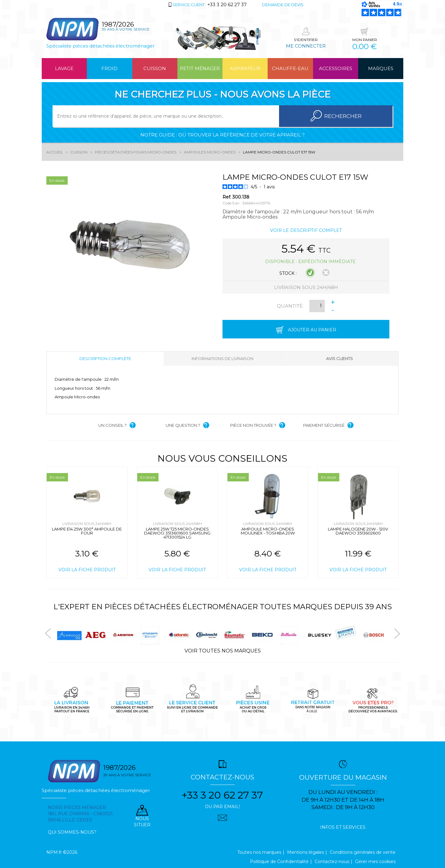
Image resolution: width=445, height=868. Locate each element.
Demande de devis (283, 5)
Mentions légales (305, 852)
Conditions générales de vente (363, 852)
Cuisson (155, 68)
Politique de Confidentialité (279, 862)
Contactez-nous (332, 862)
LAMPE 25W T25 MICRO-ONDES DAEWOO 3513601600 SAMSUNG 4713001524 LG (177, 533)
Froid (109, 68)
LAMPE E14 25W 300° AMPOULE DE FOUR (87, 531)
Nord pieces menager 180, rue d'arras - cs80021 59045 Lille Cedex (80, 814)
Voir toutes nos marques (223, 651)
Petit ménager (200, 68)
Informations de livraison (222, 359)
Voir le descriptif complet (306, 230)
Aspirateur (245, 68)
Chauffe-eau (290, 68)
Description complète (105, 359)
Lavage (64, 68)
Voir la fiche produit (87, 570)
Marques (381, 68)
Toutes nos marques (259, 852)
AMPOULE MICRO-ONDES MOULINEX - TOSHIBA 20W (268, 531)
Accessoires (336, 68)
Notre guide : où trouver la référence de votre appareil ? (222, 135)
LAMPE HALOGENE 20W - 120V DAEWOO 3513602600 (358, 531)
